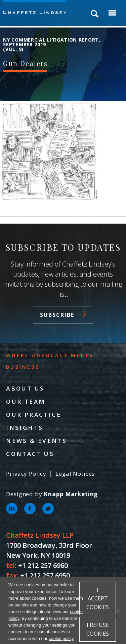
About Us (25, 388)
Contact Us (30, 454)
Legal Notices (75, 474)
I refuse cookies (98, 629)
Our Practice (34, 415)
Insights (25, 428)
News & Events (36, 441)
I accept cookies (98, 598)
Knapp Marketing (71, 494)
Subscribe (63, 315)
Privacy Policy (26, 474)
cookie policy (61, 638)
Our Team (26, 401)
